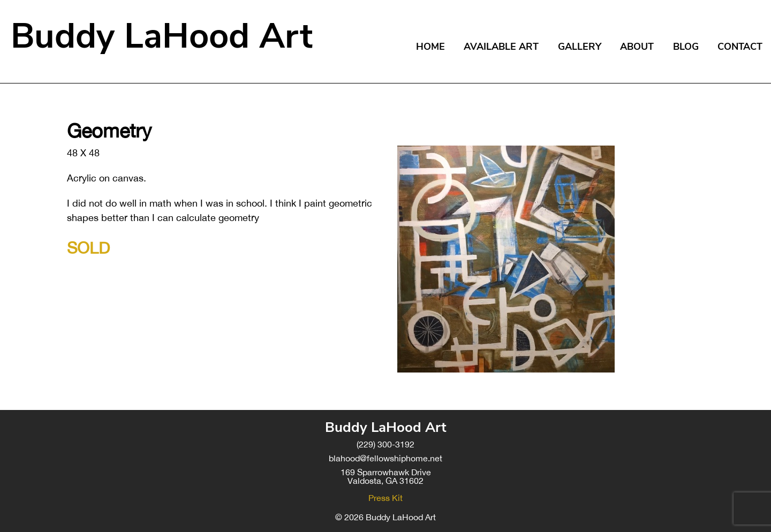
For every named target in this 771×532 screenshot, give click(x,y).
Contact (740, 47)
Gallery (580, 47)
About (637, 47)
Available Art (501, 47)
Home (430, 47)
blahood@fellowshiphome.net (385, 458)
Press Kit (385, 498)
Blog (686, 47)
